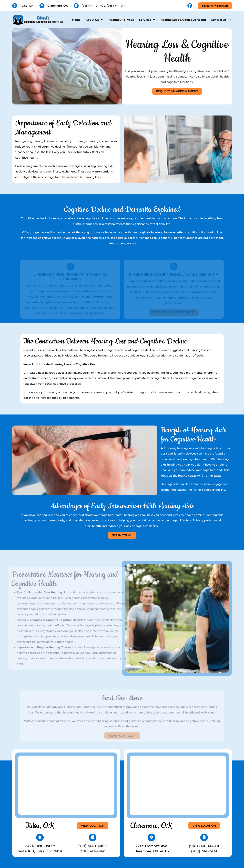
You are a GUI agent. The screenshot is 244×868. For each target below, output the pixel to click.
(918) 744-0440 (93, 6)
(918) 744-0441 (117, 6)
